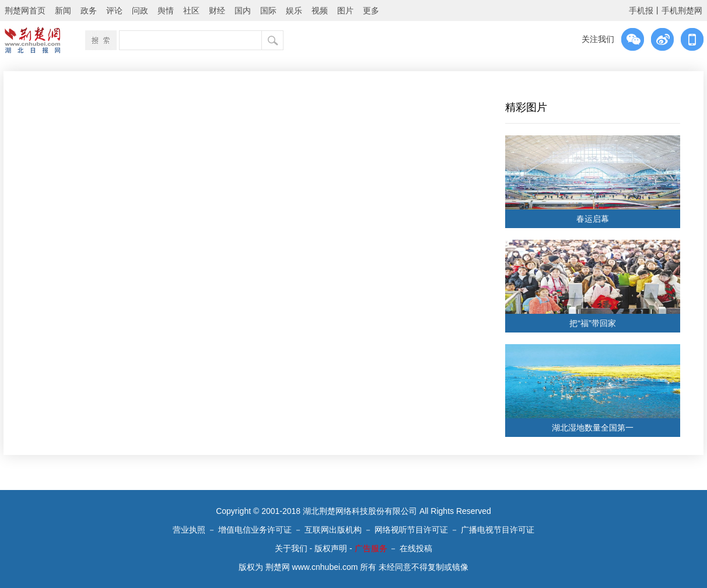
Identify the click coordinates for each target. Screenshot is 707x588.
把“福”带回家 (592, 323)
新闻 (63, 10)
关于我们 (291, 548)
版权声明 (331, 548)
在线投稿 (416, 548)
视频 (320, 10)
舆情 (166, 10)
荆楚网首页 (25, 10)
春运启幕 (593, 219)
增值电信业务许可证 (255, 530)
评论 (114, 10)
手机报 (641, 10)
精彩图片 (526, 107)
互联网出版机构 (333, 530)
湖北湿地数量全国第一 (593, 428)
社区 (191, 10)
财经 (217, 10)
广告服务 (371, 548)
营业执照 (189, 530)
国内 (243, 10)
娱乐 (294, 10)
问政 (140, 10)
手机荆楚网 (682, 10)
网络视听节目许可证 (411, 530)
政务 (89, 10)
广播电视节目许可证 (498, 530)
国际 (268, 10)
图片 (345, 10)
